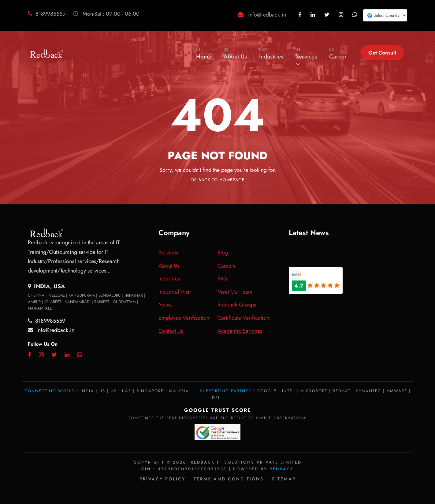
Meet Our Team (235, 292)
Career (338, 53)
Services (306, 56)
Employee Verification (184, 318)
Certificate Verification (243, 318)
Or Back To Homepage (218, 180)
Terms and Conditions (229, 479)
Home (204, 53)
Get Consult (382, 53)
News (165, 305)
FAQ (223, 279)
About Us (235, 53)
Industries (271, 53)
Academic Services (240, 331)
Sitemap (284, 479)
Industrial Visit (175, 292)
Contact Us (171, 331)
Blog (223, 253)
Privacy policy (162, 479)
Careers (226, 266)
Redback (282, 469)
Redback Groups (237, 305)
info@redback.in (267, 15)
